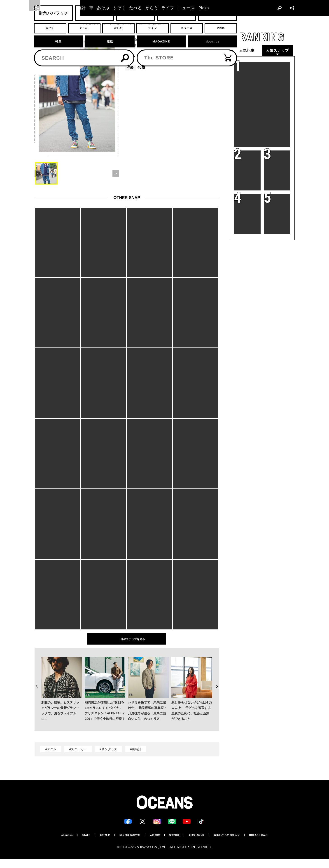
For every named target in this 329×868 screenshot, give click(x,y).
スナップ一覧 (72, 24)
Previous (34, 680)
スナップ (53, 24)
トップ (38, 24)
